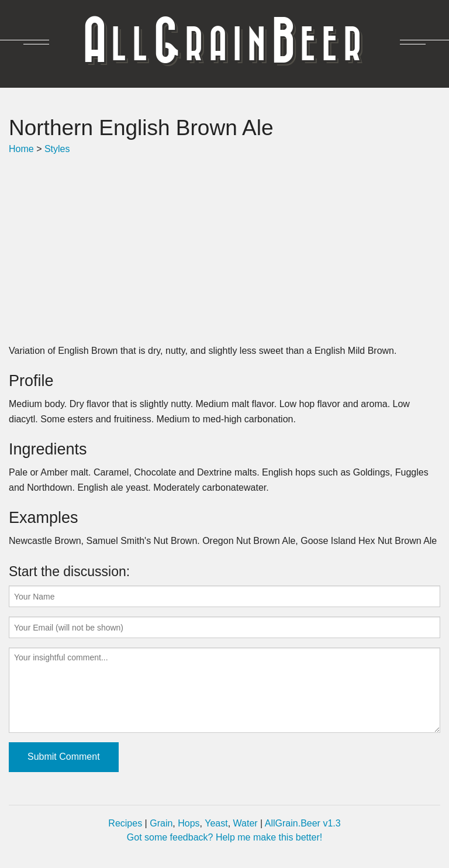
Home (21, 149)
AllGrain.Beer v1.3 (303, 823)
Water (246, 823)
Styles (57, 149)
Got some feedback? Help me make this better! (224, 837)
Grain (161, 823)
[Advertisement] (224, 250)
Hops (189, 823)
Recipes (125, 823)
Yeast (216, 823)
